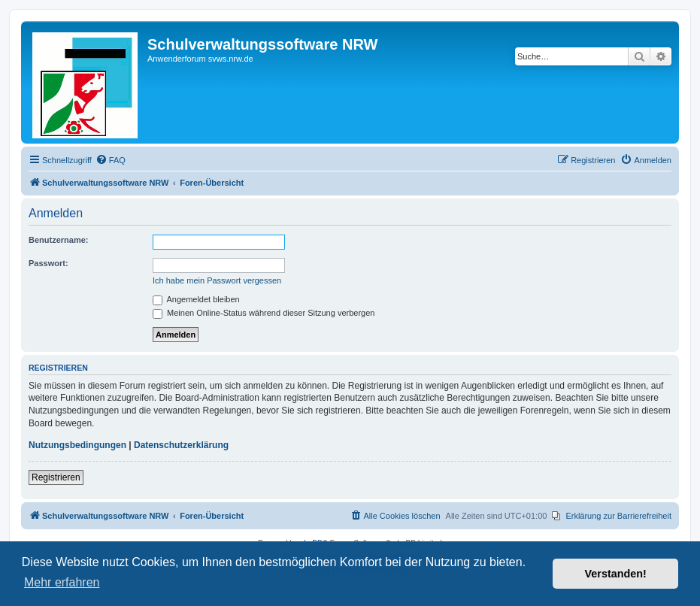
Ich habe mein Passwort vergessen (217, 280)
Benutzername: (58, 240)
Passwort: (48, 263)
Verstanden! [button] (616, 574)
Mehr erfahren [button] (62, 582)
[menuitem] (111, 160)
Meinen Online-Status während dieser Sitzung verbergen (264, 313)
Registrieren (56, 477)
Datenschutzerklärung (181, 445)
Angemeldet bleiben (196, 299)
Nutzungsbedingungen (77, 445)
